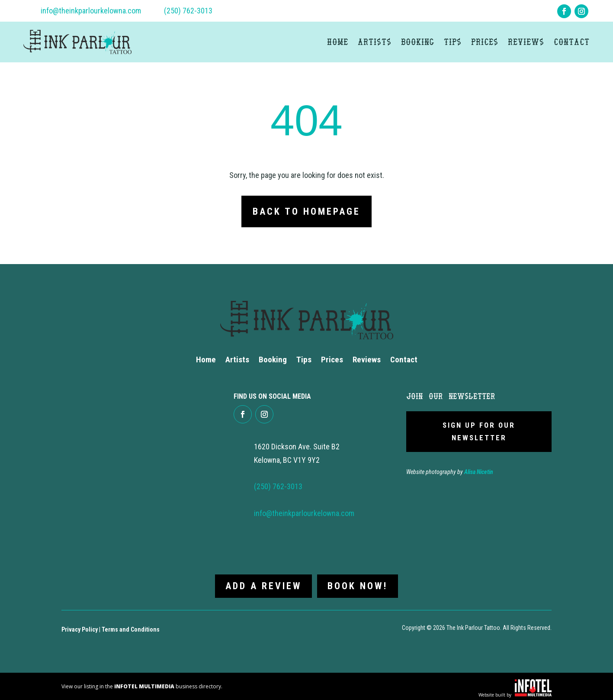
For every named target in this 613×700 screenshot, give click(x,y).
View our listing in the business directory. (142, 683)
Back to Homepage (306, 211)
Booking (418, 42)
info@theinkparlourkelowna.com (91, 11)
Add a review (262, 582)
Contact (572, 42)
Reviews (526, 42)
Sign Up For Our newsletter (479, 431)
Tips (453, 42)
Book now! (359, 582)
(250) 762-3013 (188, 11)
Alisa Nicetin (479, 472)
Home (338, 42)
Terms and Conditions (131, 626)
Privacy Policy (80, 626)
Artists (375, 42)
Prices (485, 42)
